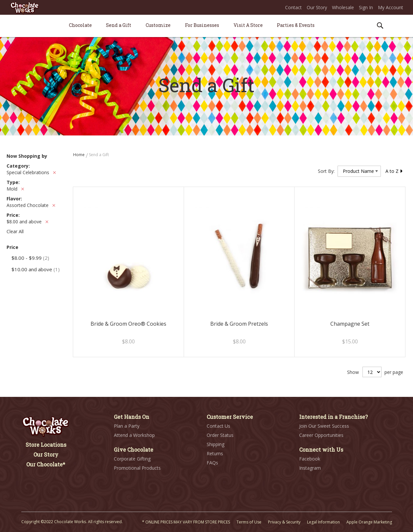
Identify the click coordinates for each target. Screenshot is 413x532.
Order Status (220, 435)
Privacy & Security (284, 522)
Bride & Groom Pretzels (239, 324)
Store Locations (46, 445)
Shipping (216, 444)
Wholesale (343, 7)
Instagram (310, 468)
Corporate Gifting (132, 459)
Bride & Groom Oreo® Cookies (128, 324)
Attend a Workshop (134, 435)
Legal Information (323, 522)
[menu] (207, 26)
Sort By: (326, 171)
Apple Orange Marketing (369, 522)
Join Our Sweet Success (324, 426)
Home (79, 155)
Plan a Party (127, 426)
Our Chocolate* (46, 464)
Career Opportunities (321, 435)
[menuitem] (80, 25)
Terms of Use (249, 522)
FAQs (212, 463)
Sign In (366, 7)
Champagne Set (350, 324)
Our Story (317, 7)
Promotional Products (137, 468)
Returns (215, 453)
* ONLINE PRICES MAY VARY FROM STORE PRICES (186, 522)
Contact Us (218, 426)
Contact (293, 7)
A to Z (394, 171)
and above (36, 269)
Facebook (310, 459)
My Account (391, 7)
